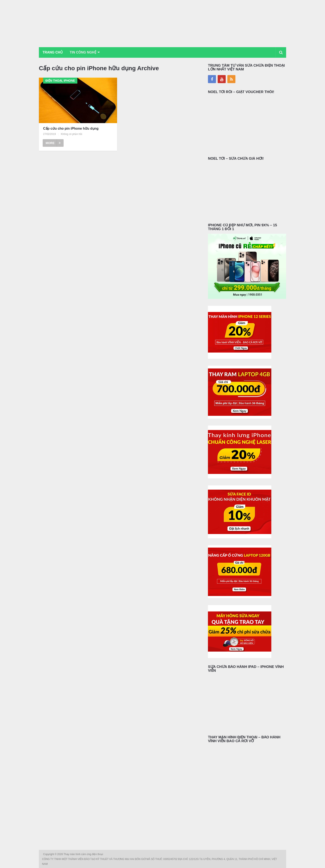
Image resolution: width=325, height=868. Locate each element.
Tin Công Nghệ (84, 52)
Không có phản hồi (72, 134)
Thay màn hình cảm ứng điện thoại (84, 854)
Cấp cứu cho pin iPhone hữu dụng (71, 128)
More (53, 143)
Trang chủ (53, 52)
